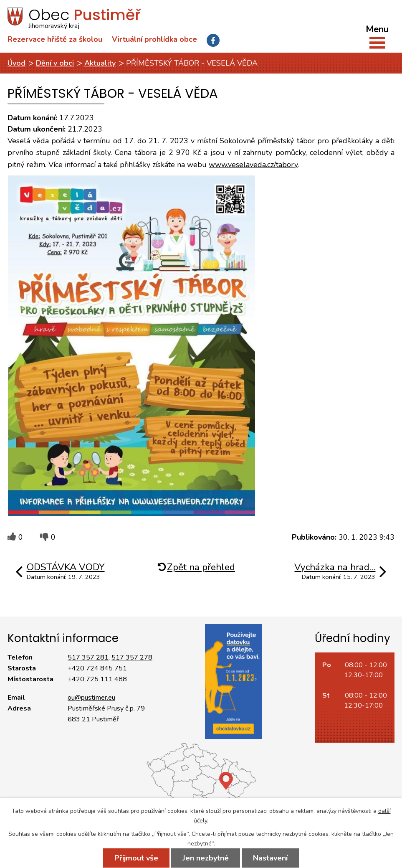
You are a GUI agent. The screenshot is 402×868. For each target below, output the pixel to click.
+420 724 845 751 (97, 668)
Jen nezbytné (206, 858)
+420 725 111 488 (97, 679)
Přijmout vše (136, 858)
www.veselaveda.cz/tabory (253, 165)
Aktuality (100, 63)
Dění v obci (55, 63)
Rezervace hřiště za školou (55, 39)
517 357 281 (88, 657)
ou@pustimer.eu (91, 698)
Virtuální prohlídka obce (154, 39)
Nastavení (270, 858)
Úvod (16, 63)
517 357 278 (132, 657)
